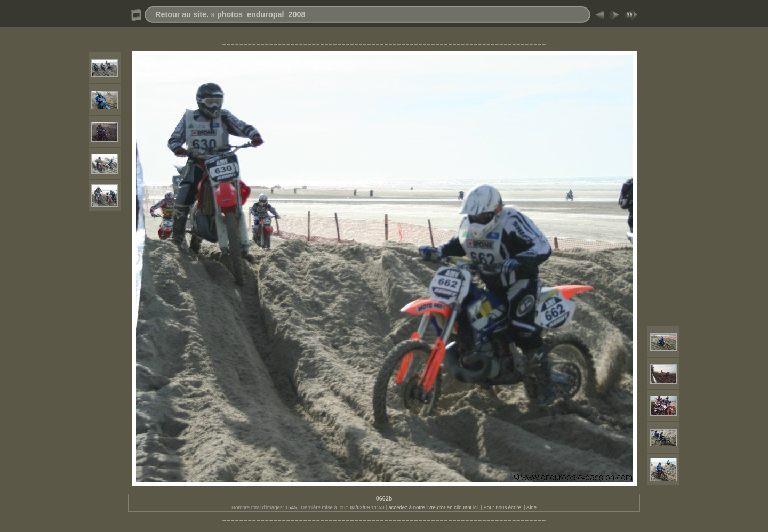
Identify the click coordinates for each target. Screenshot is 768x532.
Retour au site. (182, 14)
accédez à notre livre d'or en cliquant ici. (434, 507)
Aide (531, 507)
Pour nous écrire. (503, 507)
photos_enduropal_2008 (261, 14)
